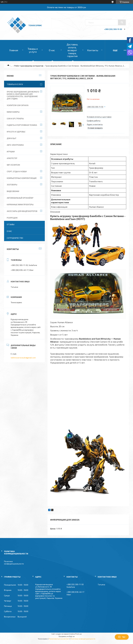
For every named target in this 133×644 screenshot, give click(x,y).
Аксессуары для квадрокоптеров (22, 211)
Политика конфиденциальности (14, 563)
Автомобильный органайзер (20, 198)
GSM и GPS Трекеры (15, 119)
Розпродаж (12, 218)
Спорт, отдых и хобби (17, 172)
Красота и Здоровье (16, 132)
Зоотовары (12, 185)
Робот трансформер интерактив (29, 66)
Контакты (93, 50)
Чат (122, 637)
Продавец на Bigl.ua (67, 636)
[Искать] (122, 22)
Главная (14, 50)
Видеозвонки (13, 191)
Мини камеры (13, 112)
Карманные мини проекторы (20, 205)
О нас (52, 50)
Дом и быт (12, 138)
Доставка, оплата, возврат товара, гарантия (72, 50)
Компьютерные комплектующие (22, 178)
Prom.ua (78, 634)
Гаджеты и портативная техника (22, 125)
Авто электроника (15, 145)
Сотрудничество (15, 238)
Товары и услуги (33, 50)
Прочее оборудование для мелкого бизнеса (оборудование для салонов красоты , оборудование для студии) (23, 95)
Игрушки (11, 152)
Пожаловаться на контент (59, 639)
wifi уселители (13, 165)
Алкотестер (12, 158)
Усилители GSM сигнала (18, 105)
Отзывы (11, 224)
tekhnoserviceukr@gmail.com (23, 358)
